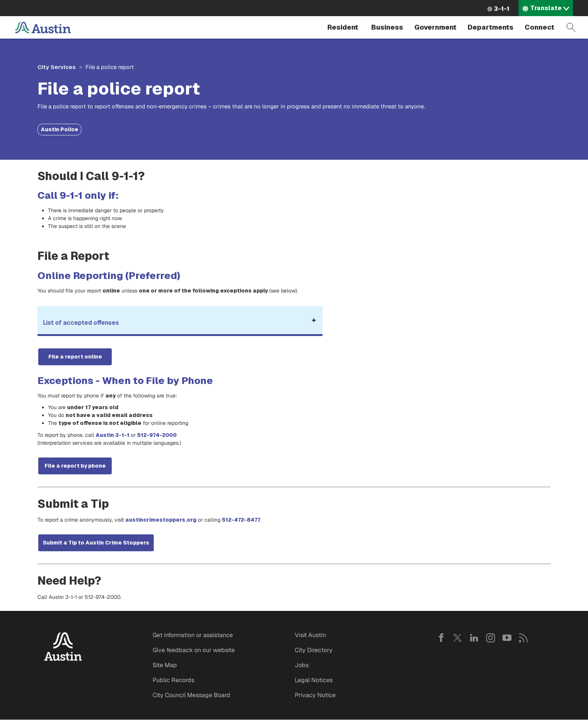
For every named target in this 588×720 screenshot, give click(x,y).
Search (571, 27)
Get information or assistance (193, 635)
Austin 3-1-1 (112, 435)
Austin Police (60, 129)
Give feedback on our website (194, 650)
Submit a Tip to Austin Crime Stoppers (96, 543)
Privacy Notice (315, 695)
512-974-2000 (157, 435)
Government (435, 27)
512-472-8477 (241, 520)
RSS (523, 638)
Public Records (173, 680)
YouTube (507, 638)
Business (387, 27)
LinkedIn (474, 638)
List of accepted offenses (181, 325)
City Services (57, 67)
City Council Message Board (191, 695)
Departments (490, 27)
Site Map (165, 665)
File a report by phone (75, 466)
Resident (343, 27)
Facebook (441, 638)
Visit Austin (310, 635)
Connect (539, 27)
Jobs (302, 665)
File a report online (75, 357)
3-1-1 (502, 9)
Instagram (490, 638)
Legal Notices (314, 680)
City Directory (314, 650)
